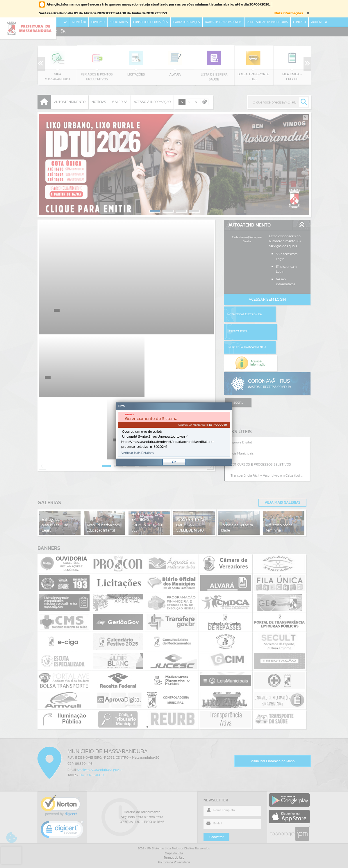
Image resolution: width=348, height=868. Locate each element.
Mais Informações (289, 13)
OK (174, 462)
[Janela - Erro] (174, 434)
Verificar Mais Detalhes (138, 453)
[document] (174, 434)
